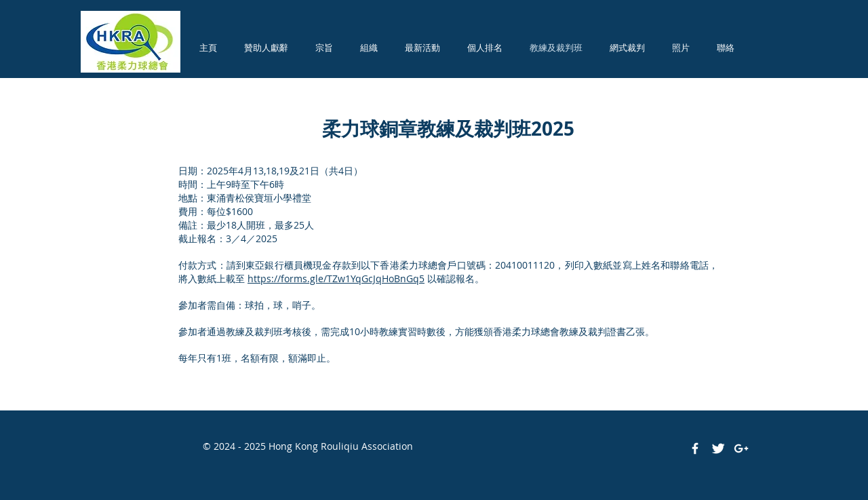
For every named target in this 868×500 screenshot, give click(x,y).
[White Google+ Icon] (741, 448)
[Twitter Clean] (718, 448)
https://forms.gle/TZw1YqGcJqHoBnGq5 (336, 278)
